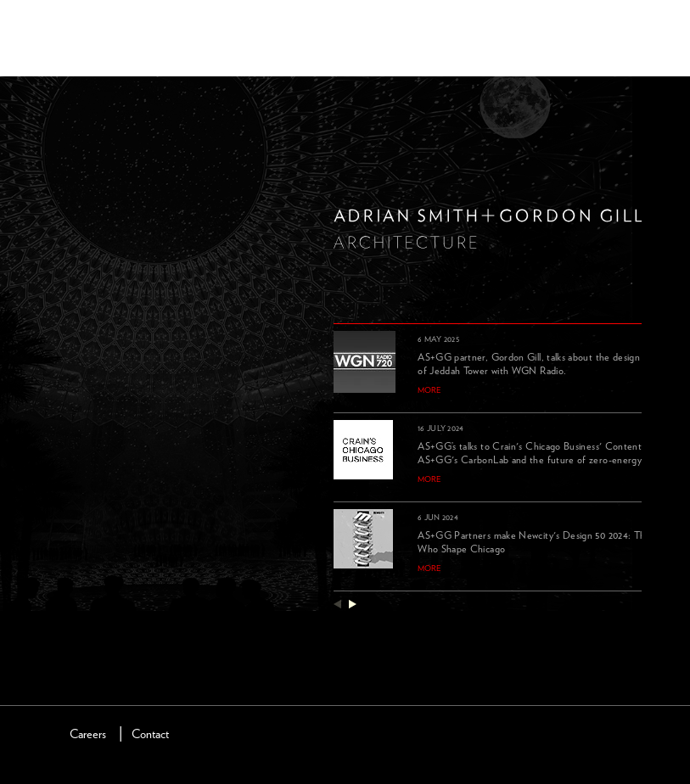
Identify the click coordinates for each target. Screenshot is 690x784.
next (353, 604)
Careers (88, 734)
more (429, 390)
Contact (150, 734)
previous (337, 604)
